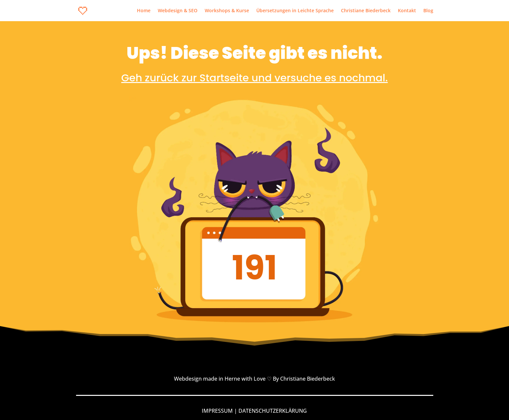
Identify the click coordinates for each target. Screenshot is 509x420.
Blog (428, 11)
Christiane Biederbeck (366, 11)
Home (144, 11)
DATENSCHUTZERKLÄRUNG (273, 411)
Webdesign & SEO (178, 11)
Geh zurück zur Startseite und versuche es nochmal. (255, 78)
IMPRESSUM (217, 411)
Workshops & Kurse (227, 11)
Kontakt (407, 11)
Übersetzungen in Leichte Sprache (295, 11)
